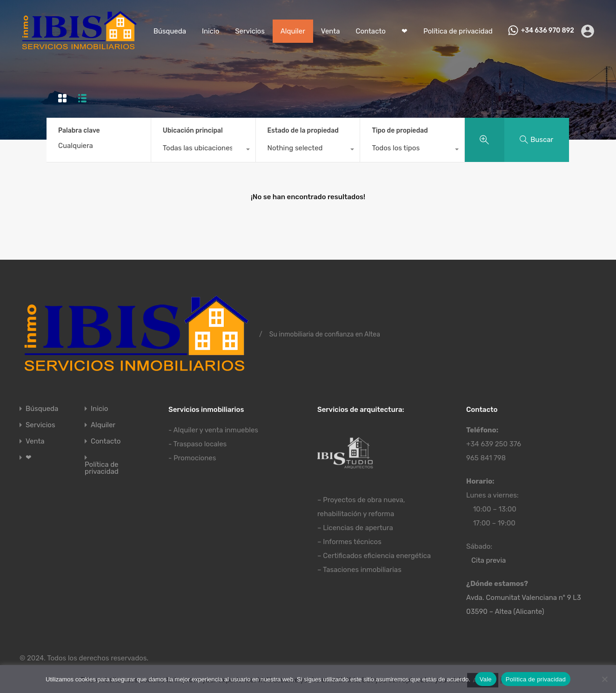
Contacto (370, 31)
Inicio (211, 31)
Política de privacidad (458, 31)
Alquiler (293, 31)
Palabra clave (79, 131)
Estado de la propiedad (303, 131)
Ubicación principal (193, 131)
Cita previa (489, 560)
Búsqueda (170, 31)
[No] (604, 680)
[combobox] (203, 150)
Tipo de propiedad (400, 131)
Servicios (250, 31)
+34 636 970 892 (548, 31)
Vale (486, 679)
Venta (331, 31)
